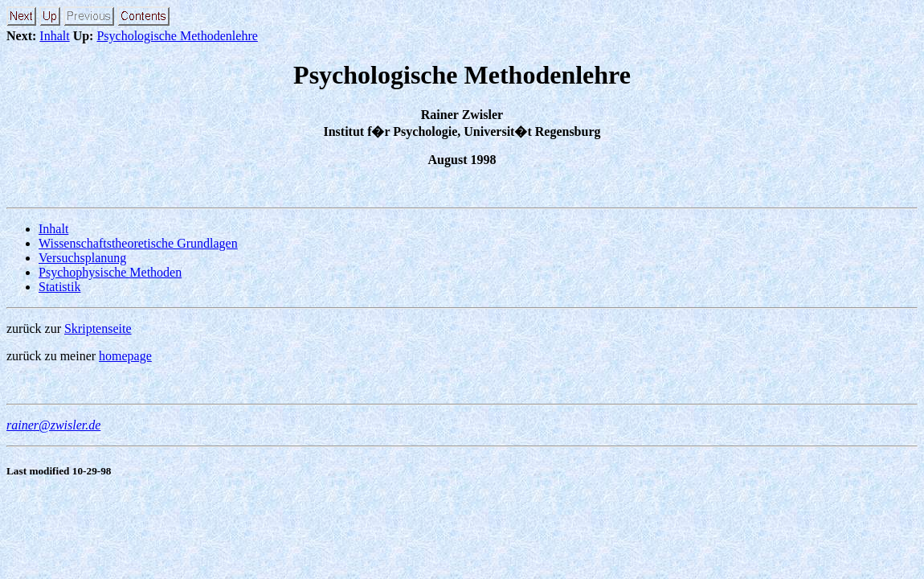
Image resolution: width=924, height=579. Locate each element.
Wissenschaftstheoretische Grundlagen (138, 243)
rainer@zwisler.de (53, 425)
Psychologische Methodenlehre (177, 36)
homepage (125, 356)
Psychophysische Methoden (110, 272)
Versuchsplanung (82, 258)
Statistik (59, 287)
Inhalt (54, 36)
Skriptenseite (98, 329)
